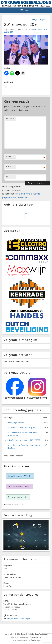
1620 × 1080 (36, 29)
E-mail (9, 166)
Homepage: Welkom (16, 423)
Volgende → (44, 20)
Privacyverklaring (35, 637)
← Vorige (34, 20)
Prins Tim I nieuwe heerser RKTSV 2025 (24, 440)
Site (8, 177)
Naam (9, 156)
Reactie (10, 118)
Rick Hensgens (36, 640)
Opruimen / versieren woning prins (22, 427)
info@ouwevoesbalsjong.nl (18, 619)
